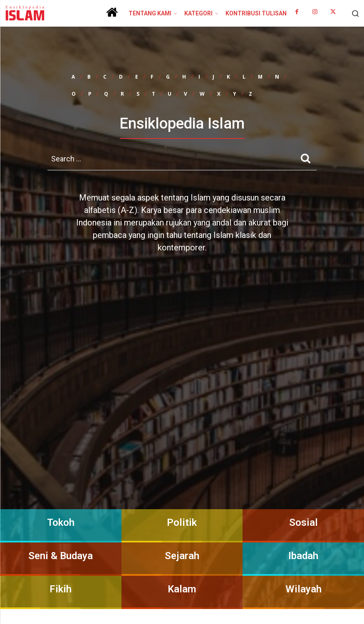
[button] (353, 13)
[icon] (112, 15)
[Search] (306, 158)
